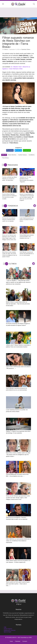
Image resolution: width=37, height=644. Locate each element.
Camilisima (32, 155)
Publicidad (18, 641)
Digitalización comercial (10, 630)
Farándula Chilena (26, 49)
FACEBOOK (10, 150)
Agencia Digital (7, 632)
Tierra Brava (5, 158)
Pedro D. (6, 49)
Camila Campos (22, 155)
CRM (5, 627)
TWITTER (18, 150)
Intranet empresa (8, 629)
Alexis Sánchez (12, 155)
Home (11, 641)
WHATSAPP (27, 150)
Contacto (25, 641)
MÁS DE (4, 155)
